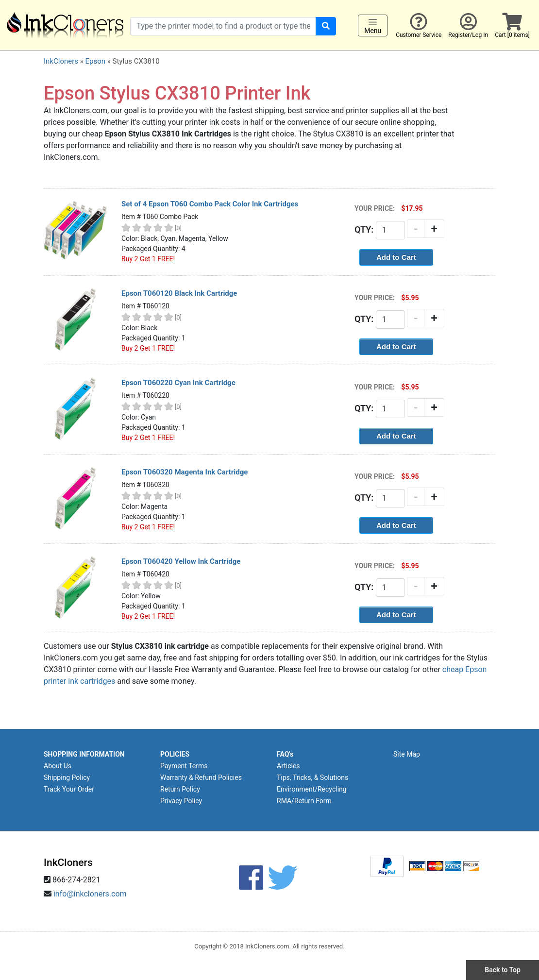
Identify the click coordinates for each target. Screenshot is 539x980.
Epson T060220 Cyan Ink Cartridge (178, 383)
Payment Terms (184, 766)
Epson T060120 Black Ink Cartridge (179, 293)
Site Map (407, 754)
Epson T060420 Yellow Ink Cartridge (181, 561)
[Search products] (223, 26)
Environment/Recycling (312, 789)
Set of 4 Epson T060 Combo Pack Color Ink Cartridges (210, 204)
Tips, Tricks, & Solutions (312, 777)
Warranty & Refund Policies (201, 777)
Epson (95, 61)
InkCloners (61, 61)
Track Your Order (69, 789)
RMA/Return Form (304, 801)
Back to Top (503, 970)
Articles (288, 766)
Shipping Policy (67, 777)
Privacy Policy (181, 801)
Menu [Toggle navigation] (373, 26)
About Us (58, 766)
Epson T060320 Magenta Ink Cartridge (185, 472)
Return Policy (180, 789)
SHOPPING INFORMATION (84, 754)
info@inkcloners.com (90, 894)
